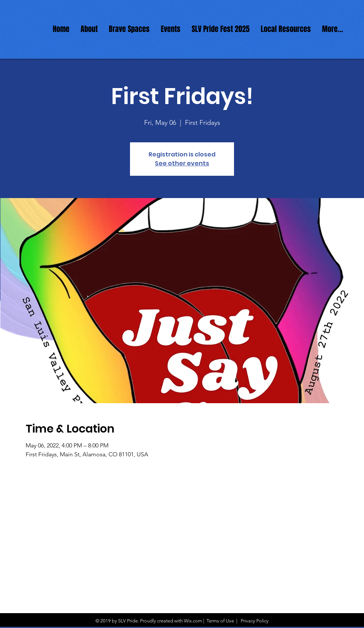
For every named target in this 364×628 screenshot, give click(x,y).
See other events (182, 163)
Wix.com (193, 621)
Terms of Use (220, 621)
